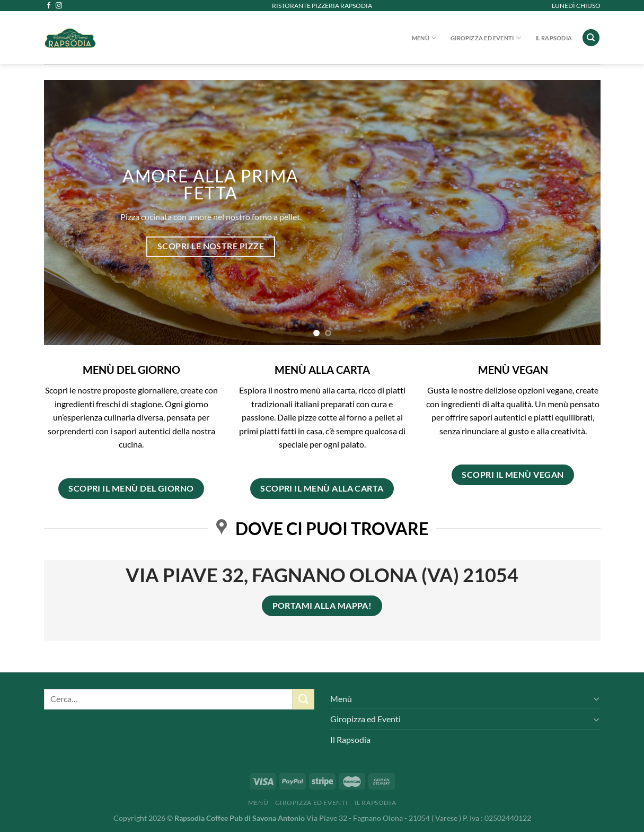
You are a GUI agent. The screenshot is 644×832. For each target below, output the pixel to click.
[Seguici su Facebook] (49, 6)
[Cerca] (591, 38)
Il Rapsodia (554, 38)
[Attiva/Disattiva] (596, 698)
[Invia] (303, 699)
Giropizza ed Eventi (486, 38)
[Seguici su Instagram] (59, 6)
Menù (424, 38)
